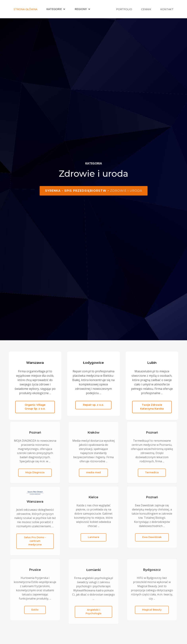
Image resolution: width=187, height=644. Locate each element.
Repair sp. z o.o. (93, 403)
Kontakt (167, 9)
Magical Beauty (152, 604)
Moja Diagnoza (35, 467)
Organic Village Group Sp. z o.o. (35, 405)
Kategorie (54, 9)
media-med (94, 467)
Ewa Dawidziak (152, 532)
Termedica (152, 467)
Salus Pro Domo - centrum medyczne (35, 536)
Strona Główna (25, 9)
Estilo (35, 604)
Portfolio (124, 9)
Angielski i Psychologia (93, 606)
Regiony (81, 9)
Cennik (146, 9)
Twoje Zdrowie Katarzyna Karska (152, 405)
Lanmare (93, 532)
